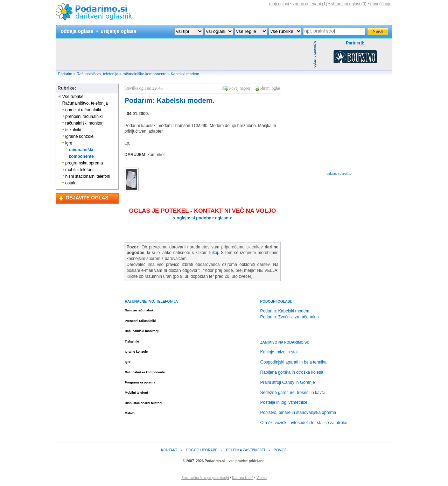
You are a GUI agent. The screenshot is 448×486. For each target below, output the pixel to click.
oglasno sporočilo (339, 173)
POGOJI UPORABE (202, 450)
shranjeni (348, 4)
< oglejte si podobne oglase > (202, 218)
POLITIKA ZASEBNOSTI (246, 450)
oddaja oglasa (77, 31)
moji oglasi (279, 4)
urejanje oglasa (118, 31)
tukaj (214, 253)
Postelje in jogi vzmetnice (284, 402)
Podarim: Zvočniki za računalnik (290, 317)
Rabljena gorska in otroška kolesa (292, 372)
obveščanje (381, 4)
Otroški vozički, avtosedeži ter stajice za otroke (304, 423)
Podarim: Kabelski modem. (170, 100)
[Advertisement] (183, 54)
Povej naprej (240, 88)
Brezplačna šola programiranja (205, 478)
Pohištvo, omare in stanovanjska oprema (298, 413)
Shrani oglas (270, 88)
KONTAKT (169, 450)
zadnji (310, 4)
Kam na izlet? (243, 478)
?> (219, 31)
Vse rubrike (71, 97)
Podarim (65, 74)
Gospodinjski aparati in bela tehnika (293, 362)
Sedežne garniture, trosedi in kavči (293, 393)
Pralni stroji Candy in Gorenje (288, 382)
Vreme (262, 478)
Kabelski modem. (185, 74)
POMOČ (280, 450)
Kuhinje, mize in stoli (279, 352)
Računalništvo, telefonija (97, 74)
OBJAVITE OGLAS (87, 198)
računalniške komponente (144, 74)
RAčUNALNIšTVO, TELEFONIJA (152, 301)
